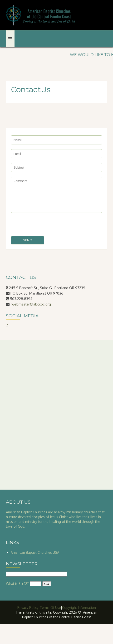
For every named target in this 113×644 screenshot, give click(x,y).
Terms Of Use (50, 608)
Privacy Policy (28, 608)
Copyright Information (79, 608)
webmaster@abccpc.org (31, 304)
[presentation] (47, 224)
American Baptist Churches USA (35, 552)
